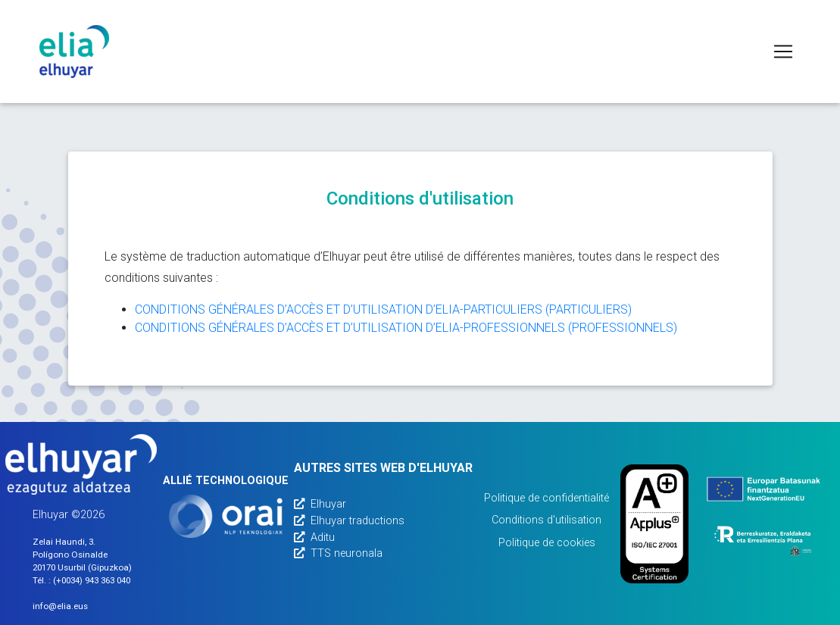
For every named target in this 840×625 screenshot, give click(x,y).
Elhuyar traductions (349, 521)
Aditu (314, 537)
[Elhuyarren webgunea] (81, 464)
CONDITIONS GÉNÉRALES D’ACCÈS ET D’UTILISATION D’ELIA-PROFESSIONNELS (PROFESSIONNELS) (406, 328)
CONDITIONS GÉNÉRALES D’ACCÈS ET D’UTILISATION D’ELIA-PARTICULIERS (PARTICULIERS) (383, 309)
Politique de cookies (547, 543)
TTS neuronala (338, 553)
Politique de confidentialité (546, 498)
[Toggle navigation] (783, 52)
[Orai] (226, 516)
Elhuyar (320, 504)
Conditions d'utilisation (546, 520)
